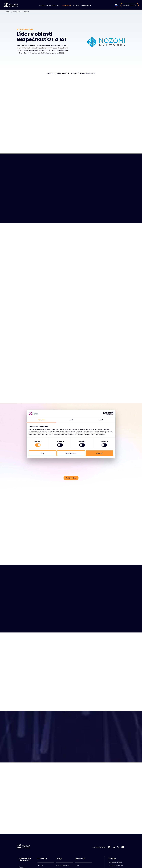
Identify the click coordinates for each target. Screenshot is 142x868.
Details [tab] (71, 420)
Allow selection (71, 453)
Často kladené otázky (87, 73)
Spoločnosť (86, 5)
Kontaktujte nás (130, 5)
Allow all (99, 453)
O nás (77, 865)
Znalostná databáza (63, 865)
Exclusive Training (115, 862)
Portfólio (66, 73)
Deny (43, 453)
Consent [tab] (41, 420)
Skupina (112, 859)
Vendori (26, 12)
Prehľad (50, 73)
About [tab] (101, 420)
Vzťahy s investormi (115, 865)
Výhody (58, 73)
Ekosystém (66, 5)
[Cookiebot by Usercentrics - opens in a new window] (105, 413)
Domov (9, 12)
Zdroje (76, 5)
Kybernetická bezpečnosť (49, 5)
